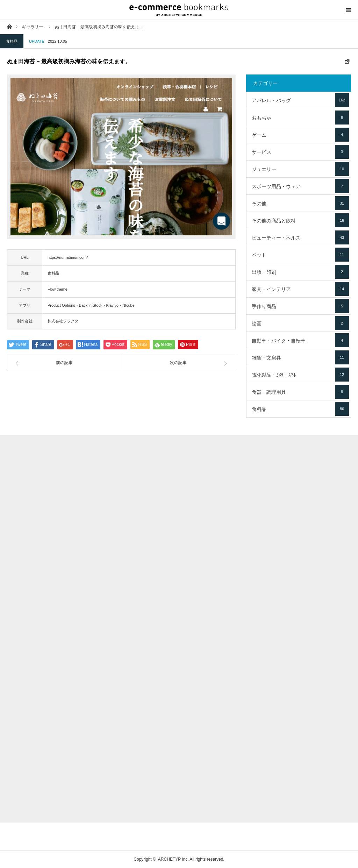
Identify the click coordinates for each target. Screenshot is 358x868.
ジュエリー (300, 169)
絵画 (300, 323)
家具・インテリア (300, 289)
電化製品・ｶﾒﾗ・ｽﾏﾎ (300, 375)
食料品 (12, 41)
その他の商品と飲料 (300, 220)
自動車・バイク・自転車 (300, 340)
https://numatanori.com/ (68, 257)
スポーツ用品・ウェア (300, 186)
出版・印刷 (300, 272)
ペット (300, 255)
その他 (300, 203)
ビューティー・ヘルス (300, 237)
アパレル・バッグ (300, 100)
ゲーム (300, 135)
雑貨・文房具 (300, 357)
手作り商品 (300, 306)
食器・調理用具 (300, 392)
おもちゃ (300, 118)
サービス (300, 152)
